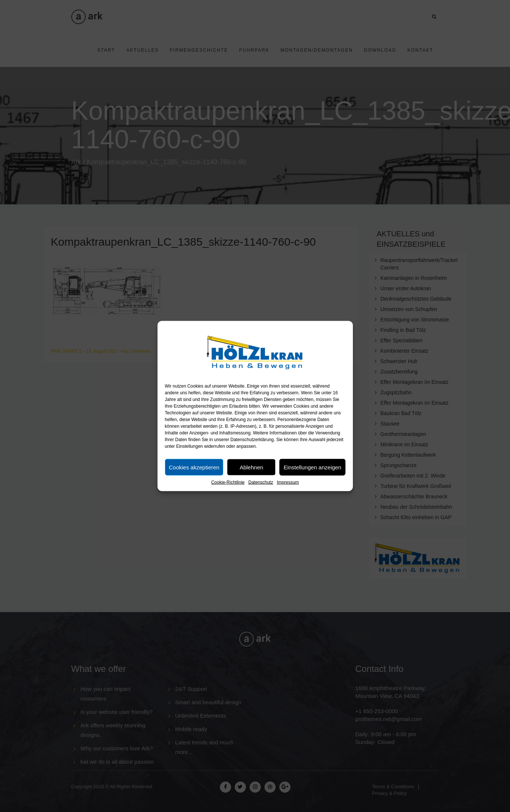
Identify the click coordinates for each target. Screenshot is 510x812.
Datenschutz (261, 482)
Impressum (288, 482)
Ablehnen (251, 467)
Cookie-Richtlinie (228, 482)
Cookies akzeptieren (194, 467)
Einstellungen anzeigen (312, 467)
